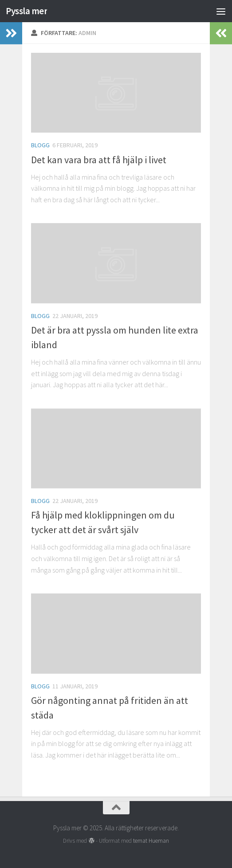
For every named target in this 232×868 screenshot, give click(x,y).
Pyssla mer (26, 11)
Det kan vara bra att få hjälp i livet (99, 160)
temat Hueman (151, 841)
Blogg (40, 145)
